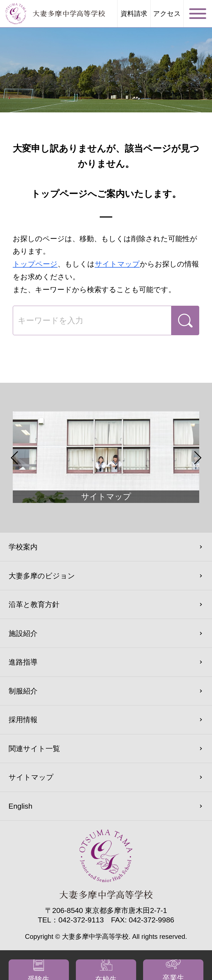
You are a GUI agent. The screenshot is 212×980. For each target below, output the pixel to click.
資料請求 (134, 14)
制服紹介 (23, 691)
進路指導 (23, 662)
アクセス (167, 14)
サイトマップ (117, 264)
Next (198, 458)
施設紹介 (23, 633)
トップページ (35, 264)
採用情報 (23, 720)
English (21, 806)
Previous (14, 458)
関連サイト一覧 (34, 749)
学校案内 (23, 547)
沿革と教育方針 (34, 604)
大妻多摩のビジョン (42, 576)
